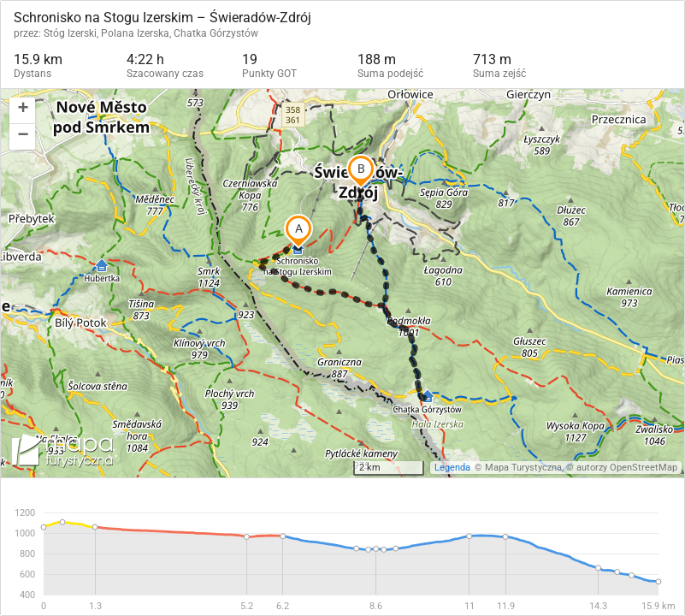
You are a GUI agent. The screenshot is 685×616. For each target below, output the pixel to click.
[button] (22, 111)
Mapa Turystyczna (523, 468)
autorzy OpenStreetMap (627, 468)
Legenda (452, 468)
